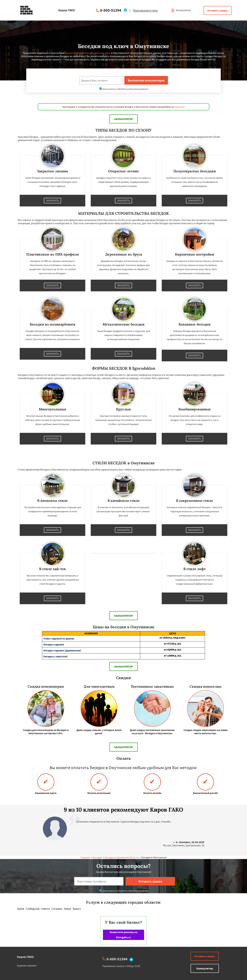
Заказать (52, 201)
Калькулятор (181, 10)
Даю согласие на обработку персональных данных (124, 89)
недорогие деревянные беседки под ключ (88, 53)
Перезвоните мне (145, 10)
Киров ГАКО (25, 957)
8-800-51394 (111, 10)
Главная (85, 857)
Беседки (97, 857)
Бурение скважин (27, 966)
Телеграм (179, 107)
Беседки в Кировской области (122, 857)
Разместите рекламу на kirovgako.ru (123, 935)
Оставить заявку (217, 10)
